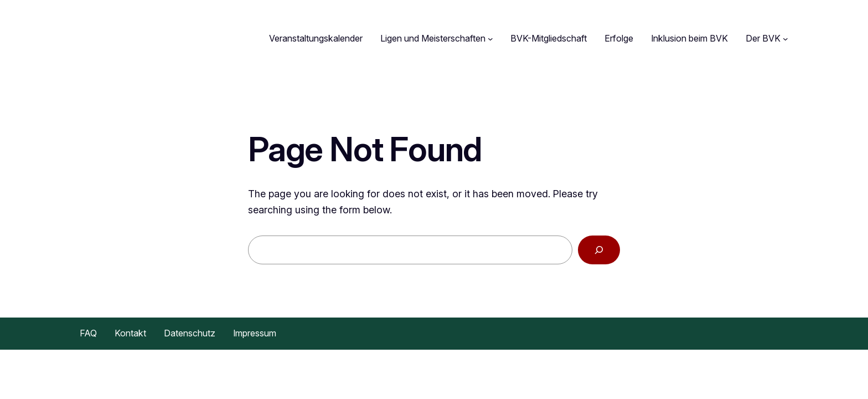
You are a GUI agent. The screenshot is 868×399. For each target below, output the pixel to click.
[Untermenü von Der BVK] (786, 39)
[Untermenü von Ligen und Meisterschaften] (490, 39)
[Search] (599, 250)
